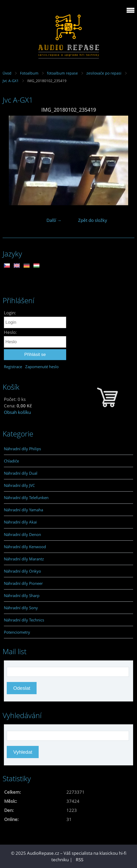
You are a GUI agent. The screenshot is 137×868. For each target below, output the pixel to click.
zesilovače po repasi (104, 73)
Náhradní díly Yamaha (23, 510)
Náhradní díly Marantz (24, 559)
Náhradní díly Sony (21, 608)
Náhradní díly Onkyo (22, 571)
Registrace (13, 367)
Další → (54, 220)
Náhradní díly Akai (20, 522)
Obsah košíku (17, 412)
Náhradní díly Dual (21, 473)
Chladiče (11, 461)
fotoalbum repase (62, 73)
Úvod (7, 73)
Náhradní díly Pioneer (23, 583)
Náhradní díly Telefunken (26, 498)
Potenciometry (17, 632)
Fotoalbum (29, 73)
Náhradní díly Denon (22, 534)
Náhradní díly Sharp (22, 595)
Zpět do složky (93, 220)
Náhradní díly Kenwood (25, 547)
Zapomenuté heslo (42, 367)
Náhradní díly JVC (19, 485)
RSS (80, 860)
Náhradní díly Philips (22, 449)
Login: (10, 313)
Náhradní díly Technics (24, 620)
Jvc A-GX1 (11, 81)
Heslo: (10, 332)
